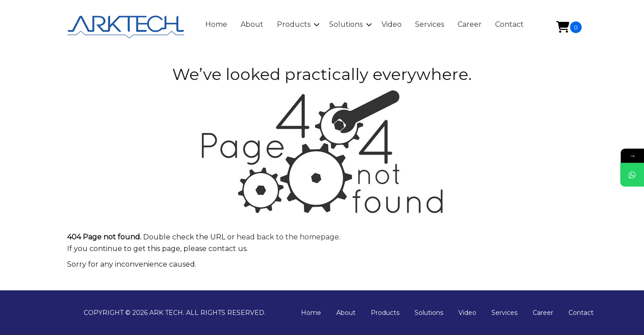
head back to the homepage (288, 237)
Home (311, 313)
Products (385, 313)
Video (467, 313)
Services (504, 313)
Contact (581, 313)
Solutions (429, 313)
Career (543, 313)
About (346, 313)
